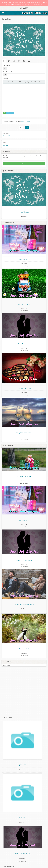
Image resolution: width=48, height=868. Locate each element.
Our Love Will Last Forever (24, 344)
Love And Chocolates (24, 388)
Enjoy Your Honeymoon (24, 433)
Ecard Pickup (27, 13)
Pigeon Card (22, 765)
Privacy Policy (25, 122)
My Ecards (24, 8)
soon (7, 145)
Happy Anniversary (24, 259)
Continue (24, 164)
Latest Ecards (41, 13)
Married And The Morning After (24, 605)
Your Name (6, 65)
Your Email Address (9, 72)
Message (6, 79)
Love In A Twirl (24, 649)
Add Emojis (10, 113)
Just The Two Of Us (24, 304)
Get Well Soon (24, 212)
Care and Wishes (8, 136)
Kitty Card (22, 817)
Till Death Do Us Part (24, 477)
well (4, 145)
